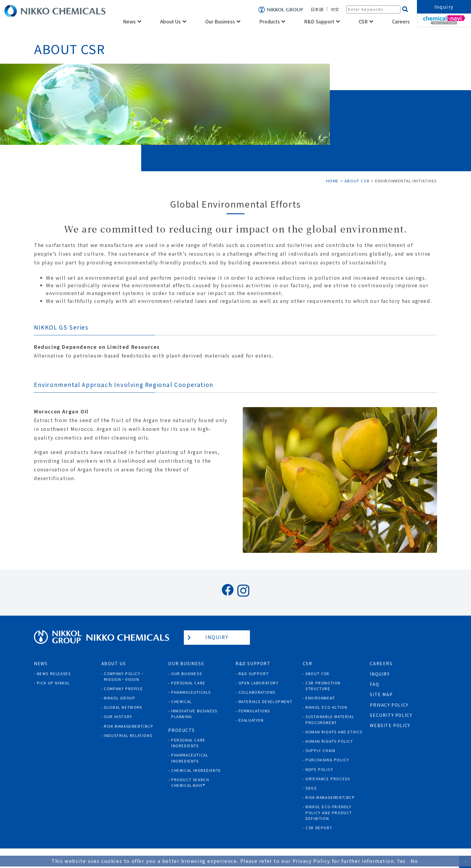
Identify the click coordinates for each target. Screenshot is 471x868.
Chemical (182, 701)
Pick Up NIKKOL (53, 683)
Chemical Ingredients (196, 770)
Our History (118, 716)
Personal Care (188, 683)
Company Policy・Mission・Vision (124, 676)
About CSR (317, 673)
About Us (170, 21)
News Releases (54, 673)
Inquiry (444, 7)
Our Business (220, 21)
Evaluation (251, 720)
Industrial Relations (128, 735)
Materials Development (266, 701)
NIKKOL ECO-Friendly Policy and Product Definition (329, 812)
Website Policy (390, 725)
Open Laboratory (259, 683)
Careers (401, 21)
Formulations (254, 711)
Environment (320, 698)
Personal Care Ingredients (188, 743)
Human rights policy (329, 741)
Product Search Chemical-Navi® (190, 782)
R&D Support (319, 21)
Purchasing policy (327, 760)
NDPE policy (319, 769)
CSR (363, 21)
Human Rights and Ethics (334, 732)
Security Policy (391, 715)
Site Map (381, 694)
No (414, 861)
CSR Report (319, 828)
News (129, 21)
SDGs (311, 788)
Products (270, 21)
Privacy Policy (389, 705)
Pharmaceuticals (191, 692)
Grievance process (328, 779)
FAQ (374, 684)
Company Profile (123, 688)
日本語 (317, 9)
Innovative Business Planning (194, 714)
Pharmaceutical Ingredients (190, 758)
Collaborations (257, 692)
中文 (335, 9)
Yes (401, 861)
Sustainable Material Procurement (330, 719)
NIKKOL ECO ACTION (326, 707)
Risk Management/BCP (129, 726)
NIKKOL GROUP (120, 698)
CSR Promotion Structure (323, 686)
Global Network (123, 707)
